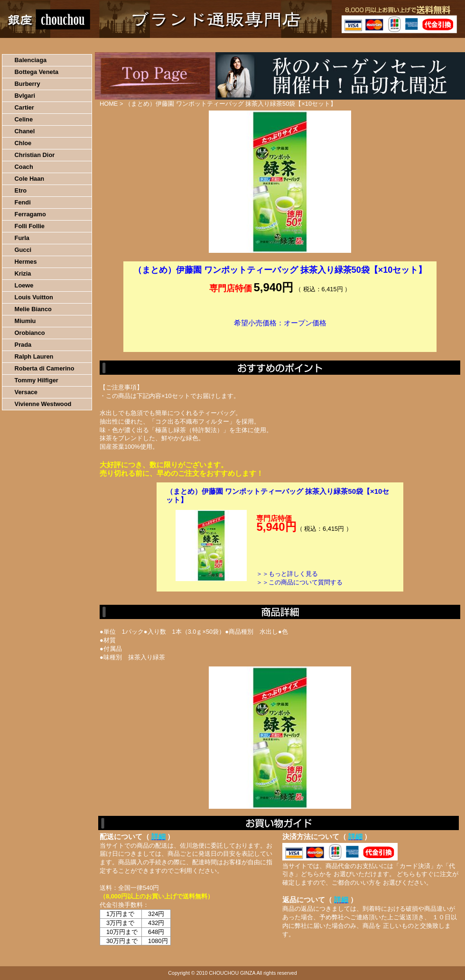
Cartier (24, 107)
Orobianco (30, 333)
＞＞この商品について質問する (299, 582)
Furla (22, 238)
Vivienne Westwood (43, 404)
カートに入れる (280, 337)
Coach (24, 167)
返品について (289, 45)
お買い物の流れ (99, 45)
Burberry (28, 84)
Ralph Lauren (34, 356)
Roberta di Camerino (45, 368)
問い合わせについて (351, 45)
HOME (42, 45)
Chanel (25, 131)
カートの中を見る (415, 45)
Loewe (24, 285)
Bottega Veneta (37, 72)
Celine (24, 119)
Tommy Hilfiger (37, 380)
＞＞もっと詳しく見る (287, 574)
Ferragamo (30, 214)
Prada (23, 345)
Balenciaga (31, 60)
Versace (26, 392)
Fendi (23, 202)
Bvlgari (25, 96)
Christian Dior (35, 155)
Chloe (23, 143)
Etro (21, 190)
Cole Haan (30, 179)
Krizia (23, 273)
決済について (164, 45)
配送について (227, 45)
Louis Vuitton (34, 297)
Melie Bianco (33, 309)
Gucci (23, 250)
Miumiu (25, 321)
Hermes (26, 262)
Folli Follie (30, 226)
